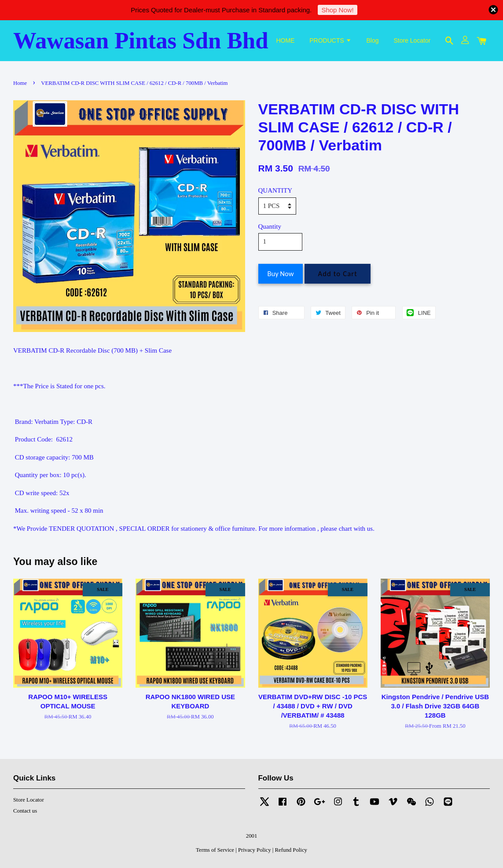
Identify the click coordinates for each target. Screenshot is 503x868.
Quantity (270, 226)
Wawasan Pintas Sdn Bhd (141, 40)
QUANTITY (275, 190)
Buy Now (281, 274)
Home (20, 83)
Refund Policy (291, 850)
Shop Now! (337, 10)
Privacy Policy (255, 850)
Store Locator (412, 40)
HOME (285, 40)
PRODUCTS (330, 40)
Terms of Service (215, 850)
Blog (373, 40)
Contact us (25, 811)
